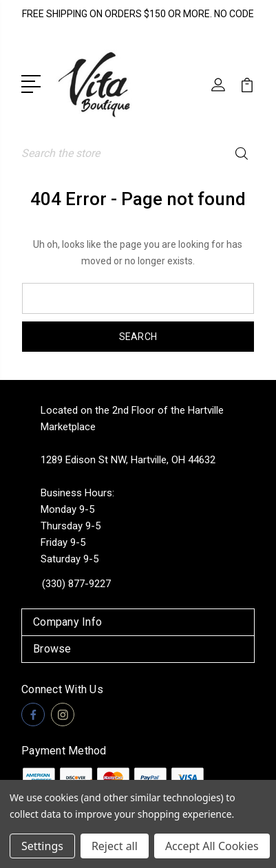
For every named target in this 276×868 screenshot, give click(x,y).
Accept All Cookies (212, 846)
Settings (42, 846)
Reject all (115, 846)
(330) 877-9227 (76, 584)
